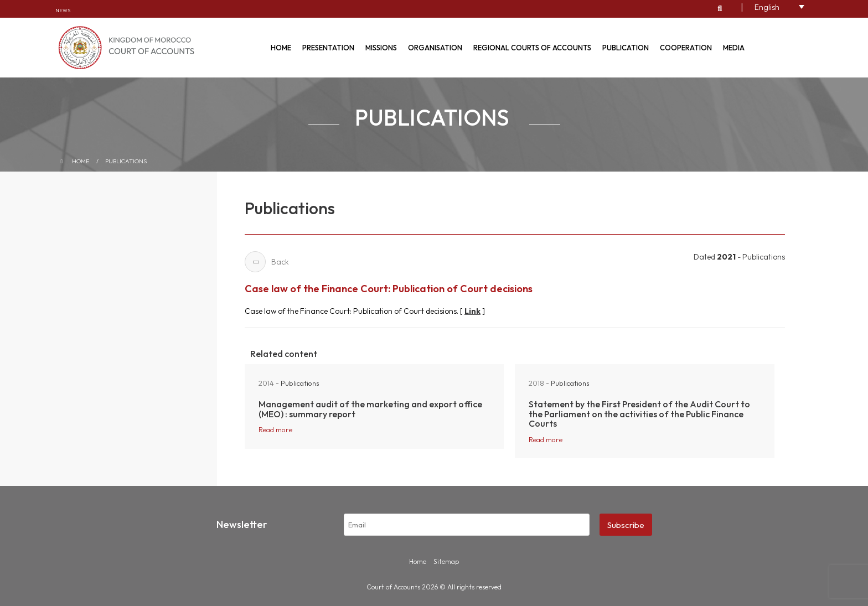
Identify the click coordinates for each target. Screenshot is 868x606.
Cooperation (686, 48)
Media (734, 48)
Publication (626, 48)
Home (281, 48)
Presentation (328, 48)
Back (267, 262)
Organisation (435, 48)
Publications (126, 161)
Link (472, 311)
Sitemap (446, 561)
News (63, 10)
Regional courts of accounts (532, 48)
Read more (275, 429)
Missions (381, 48)
